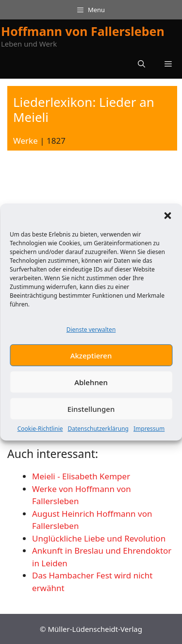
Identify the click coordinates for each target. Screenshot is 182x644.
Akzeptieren (91, 361)
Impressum (149, 434)
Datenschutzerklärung (98, 434)
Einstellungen (91, 415)
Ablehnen (91, 388)
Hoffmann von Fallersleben (83, 31)
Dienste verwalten (91, 335)
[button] (167, 221)
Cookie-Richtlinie (40, 434)
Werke (25, 141)
